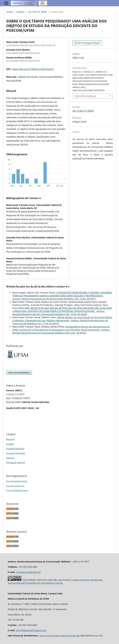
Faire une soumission (19, 372)
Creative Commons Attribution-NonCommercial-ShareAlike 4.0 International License (55, 581)
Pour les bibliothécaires (17, 491)
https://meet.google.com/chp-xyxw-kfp (59, 636)
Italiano (10, 458)
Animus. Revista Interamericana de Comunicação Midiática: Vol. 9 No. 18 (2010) (61, 331)
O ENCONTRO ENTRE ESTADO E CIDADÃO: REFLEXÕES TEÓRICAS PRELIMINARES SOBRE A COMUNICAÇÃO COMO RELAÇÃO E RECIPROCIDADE (62, 294)
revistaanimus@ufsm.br (28, 572)
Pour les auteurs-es (15, 486)
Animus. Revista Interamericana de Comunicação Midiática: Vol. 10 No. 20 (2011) (54, 299)
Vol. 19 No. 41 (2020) (37, 12)
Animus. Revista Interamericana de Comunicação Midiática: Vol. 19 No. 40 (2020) (59, 313)
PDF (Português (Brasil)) (88, 43)
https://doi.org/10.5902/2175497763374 (33, 69)
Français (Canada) (16, 453)
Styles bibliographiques (85, 96)
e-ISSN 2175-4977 (15, 394)
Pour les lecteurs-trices (17, 481)
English (10, 444)
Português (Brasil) (16, 463)
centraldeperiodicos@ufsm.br (31, 630)
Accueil (9, 12)
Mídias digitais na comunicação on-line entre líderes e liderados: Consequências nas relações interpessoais (62, 319)
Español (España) (15, 449)
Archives (20, 12)
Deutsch (10, 439)
